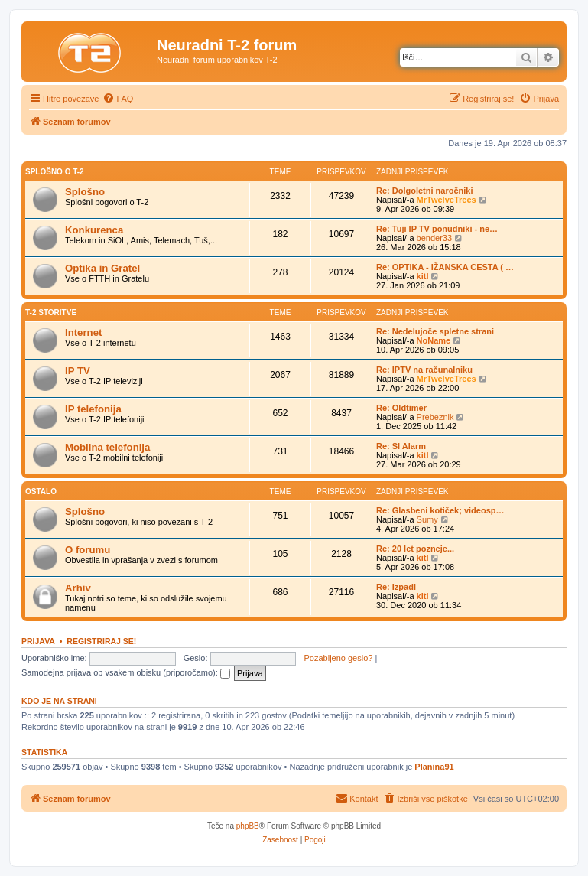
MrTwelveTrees (447, 200)
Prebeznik (435, 417)
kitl (423, 276)
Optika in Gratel (102, 268)
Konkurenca (94, 230)
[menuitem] (118, 99)
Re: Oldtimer (401, 408)
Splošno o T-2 (55, 172)
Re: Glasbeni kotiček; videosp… (440, 510)
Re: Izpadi (396, 587)
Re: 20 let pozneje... (415, 549)
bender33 (435, 238)
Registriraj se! (101, 641)
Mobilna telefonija (107, 447)
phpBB (248, 826)
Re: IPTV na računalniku (424, 370)
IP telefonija (93, 409)
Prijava (38, 641)
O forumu (88, 550)
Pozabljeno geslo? (339, 658)
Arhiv (78, 588)
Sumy (427, 519)
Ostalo (41, 492)
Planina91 (434, 767)
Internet (83, 332)
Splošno (85, 192)
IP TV (78, 371)
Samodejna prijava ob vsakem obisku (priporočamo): (126, 672)
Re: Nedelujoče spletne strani (435, 331)
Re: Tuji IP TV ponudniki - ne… (437, 229)
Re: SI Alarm (401, 446)
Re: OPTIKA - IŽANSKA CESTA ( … (445, 267)
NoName (434, 340)
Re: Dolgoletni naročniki (425, 191)
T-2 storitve (51, 313)
